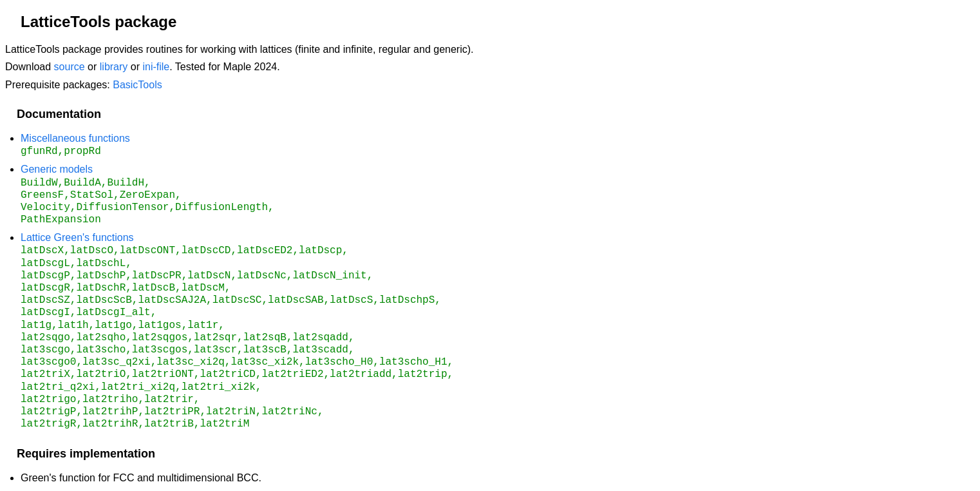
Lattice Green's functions (77, 235)
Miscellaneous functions (75, 138)
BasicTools (137, 85)
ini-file (156, 67)
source (70, 67)
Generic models (57, 168)
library (114, 67)
